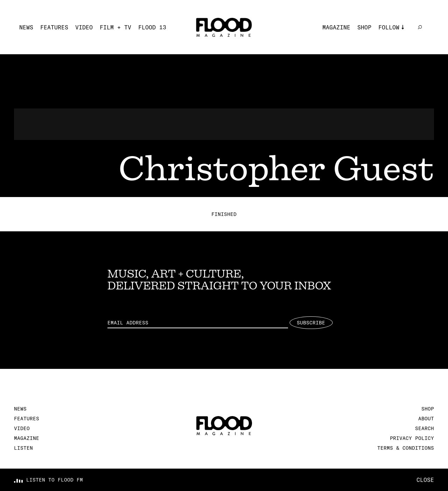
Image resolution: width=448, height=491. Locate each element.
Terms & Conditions (406, 448)
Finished (224, 214)
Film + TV (115, 27)
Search (425, 428)
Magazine (336, 27)
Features (54, 27)
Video (84, 27)
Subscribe (311, 323)
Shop (364, 27)
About (426, 419)
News (26, 27)
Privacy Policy (412, 438)
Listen (23, 448)
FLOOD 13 (152, 27)
